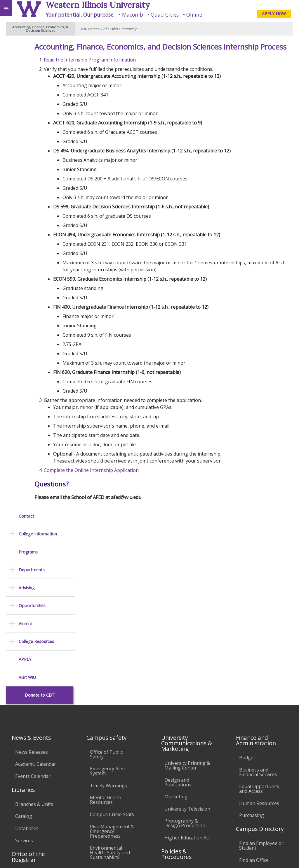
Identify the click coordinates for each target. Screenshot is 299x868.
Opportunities (32, 136)
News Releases (32, 565)
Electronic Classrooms (103, 719)
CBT (104, 29)
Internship (129, 29)
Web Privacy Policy (283, 856)
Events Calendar (33, 590)
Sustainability (87, 841)
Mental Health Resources (106, 613)
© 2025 (175, 856)
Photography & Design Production (185, 637)
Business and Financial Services (258, 585)
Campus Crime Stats (112, 628)
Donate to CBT (40, 225)
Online (194, 15)
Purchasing (252, 629)
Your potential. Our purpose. (80, 15)
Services (24, 654)
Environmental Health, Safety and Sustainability (110, 666)
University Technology (103, 765)
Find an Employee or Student (261, 659)
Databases (27, 642)
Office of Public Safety (106, 568)
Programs (28, 82)
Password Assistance (113, 733)
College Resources (36, 172)
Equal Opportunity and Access (259, 602)
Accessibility (17, 841)
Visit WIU (27, 208)
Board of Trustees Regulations (185, 699)
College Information (38, 64)
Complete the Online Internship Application (138, 481)
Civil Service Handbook (177, 749)
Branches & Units (34, 618)
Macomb (133, 15)
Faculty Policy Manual (188, 714)
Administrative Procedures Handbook (180, 730)
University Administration (255, 688)
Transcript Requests (37, 688)
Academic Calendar (36, 577)
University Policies (184, 685)
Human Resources (259, 617)
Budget (247, 571)
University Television (187, 622)
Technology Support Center (113, 748)
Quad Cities (165, 15)
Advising (27, 118)
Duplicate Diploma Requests (35, 702)
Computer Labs (107, 704)
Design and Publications (178, 596)
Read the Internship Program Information (136, 71)
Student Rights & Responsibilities (183, 766)
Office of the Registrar (28, 670)
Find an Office (254, 674)
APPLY (25, 190)
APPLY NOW (274, 14)
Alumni (25, 154)
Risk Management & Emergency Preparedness (112, 644)
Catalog (24, 630)
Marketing (176, 610)
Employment (51, 841)
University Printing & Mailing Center (187, 579)
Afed (114, 29)
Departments (32, 100)
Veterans (119, 841)
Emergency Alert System (108, 584)
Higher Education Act (187, 651)
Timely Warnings (108, 599)
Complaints (177, 781)
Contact (26, 46)
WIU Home (89, 29)
